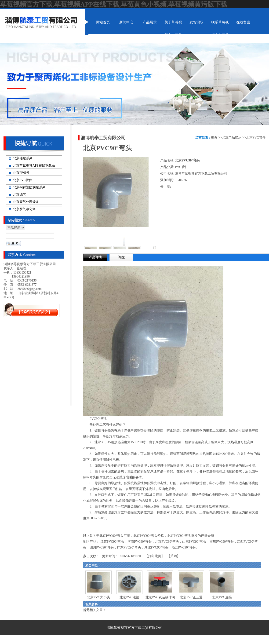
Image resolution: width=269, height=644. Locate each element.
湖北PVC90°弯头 (156, 547)
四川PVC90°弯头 (102, 547)
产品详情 (95, 257)
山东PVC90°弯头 (194, 542)
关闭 (174, 556)
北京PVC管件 (256, 137)
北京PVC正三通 (191, 597)
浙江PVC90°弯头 (184, 547)
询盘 (121, 257)
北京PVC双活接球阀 (160, 597)
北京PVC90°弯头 (167, 542)
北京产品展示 (232, 137)
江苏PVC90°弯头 (112, 542)
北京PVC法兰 (129, 597)
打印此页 (155, 556)
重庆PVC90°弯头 (222, 542)
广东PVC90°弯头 (129, 547)
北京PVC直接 (222, 597)
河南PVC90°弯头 (140, 542)
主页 (214, 137)
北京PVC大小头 (98, 597)
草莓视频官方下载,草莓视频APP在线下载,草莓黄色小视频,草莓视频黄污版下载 (114, 4)
